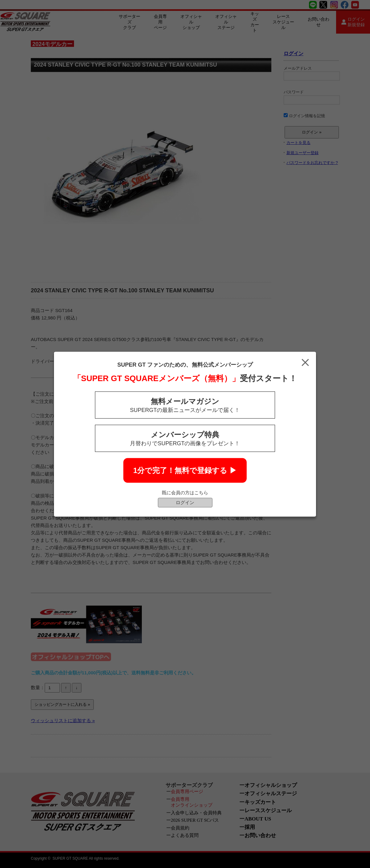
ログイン (185, 502)
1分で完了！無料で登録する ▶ (185, 470)
